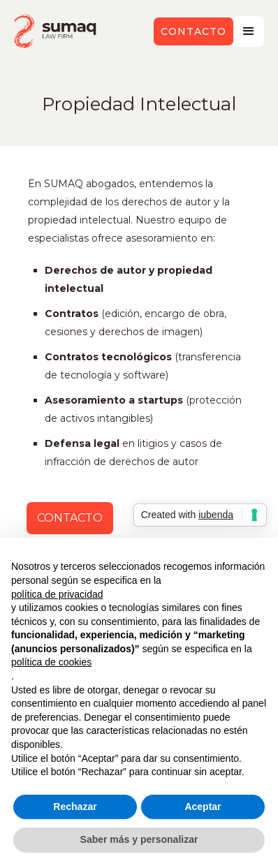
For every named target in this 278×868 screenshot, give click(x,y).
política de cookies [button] (51, 662)
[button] (249, 31)
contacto (193, 31)
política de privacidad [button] (57, 594)
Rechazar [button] (75, 807)
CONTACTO (70, 518)
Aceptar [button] (203, 807)
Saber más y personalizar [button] (139, 839)
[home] (56, 31)
